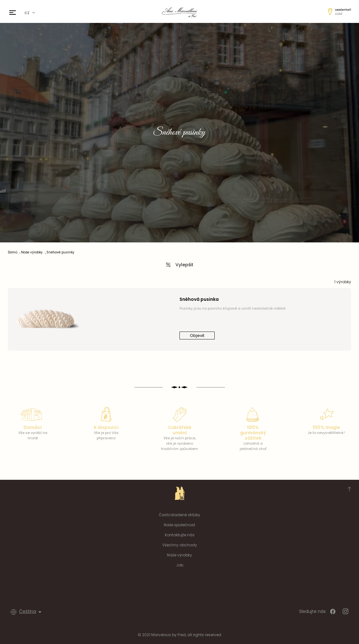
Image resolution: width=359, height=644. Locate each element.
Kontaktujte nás (180, 535)
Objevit (197, 336)
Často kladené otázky (179, 515)
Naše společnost (179, 525)
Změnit (339, 13)
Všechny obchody (180, 545)
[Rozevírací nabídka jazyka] (31, 612)
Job (180, 565)
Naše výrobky (179, 555)
